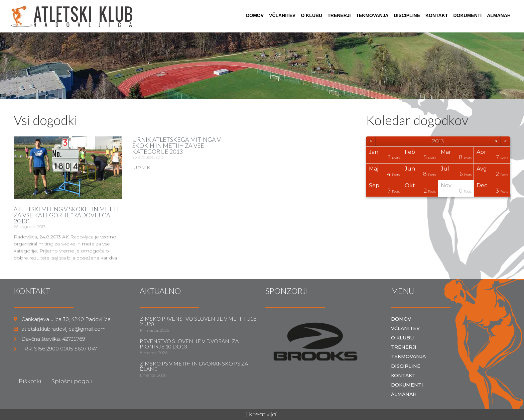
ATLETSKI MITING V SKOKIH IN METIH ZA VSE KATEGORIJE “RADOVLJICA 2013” (66, 215)
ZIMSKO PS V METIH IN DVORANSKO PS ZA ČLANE (194, 366)
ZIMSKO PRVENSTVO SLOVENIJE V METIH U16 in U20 (198, 321)
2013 (438, 141)
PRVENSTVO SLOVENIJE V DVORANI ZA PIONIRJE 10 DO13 (189, 344)
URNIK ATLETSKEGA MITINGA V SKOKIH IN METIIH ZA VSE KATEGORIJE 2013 (177, 145)
